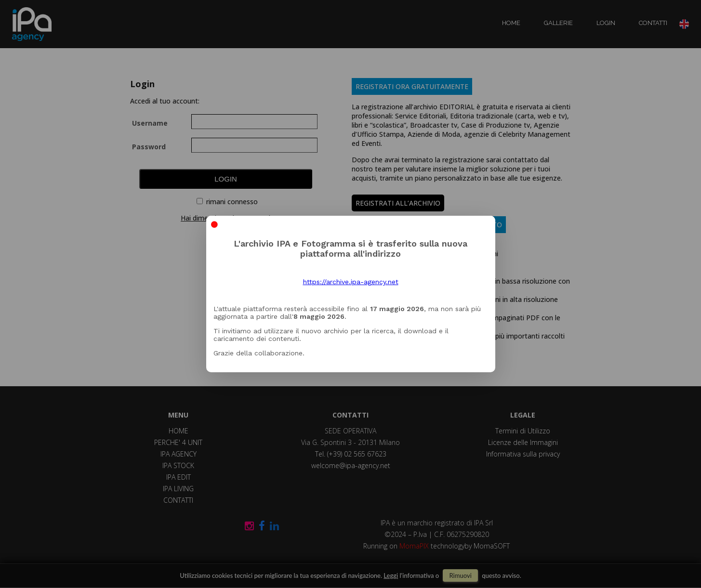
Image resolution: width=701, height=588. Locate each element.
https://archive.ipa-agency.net (351, 282)
